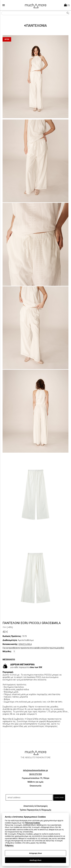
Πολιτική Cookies (32, 823)
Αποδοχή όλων (35, 860)
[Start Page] (36, 5)
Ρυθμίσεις (9, 845)
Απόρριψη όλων (35, 853)
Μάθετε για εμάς (35, 782)
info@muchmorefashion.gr (35, 770)
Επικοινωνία (35, 786)
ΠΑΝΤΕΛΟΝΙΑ (36, 26)
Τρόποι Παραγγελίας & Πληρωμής (35, 810)
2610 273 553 (35, 774)
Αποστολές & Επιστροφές (36, 806)
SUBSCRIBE (59, 798)
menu (4, 5)
